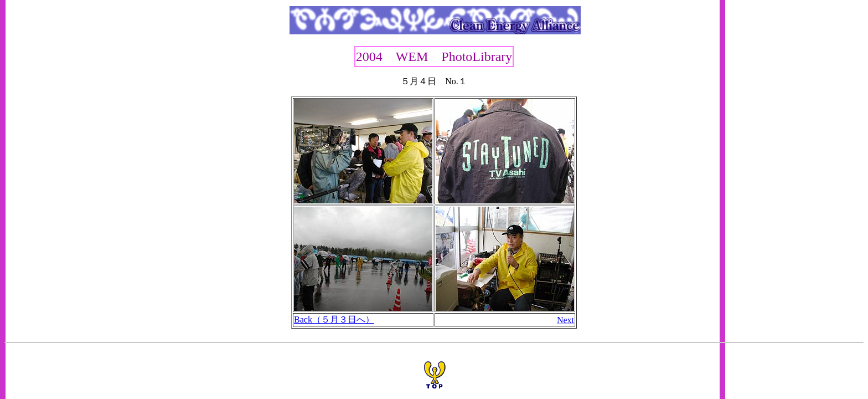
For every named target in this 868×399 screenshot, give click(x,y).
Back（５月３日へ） (334, 319)
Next (565, 320)
